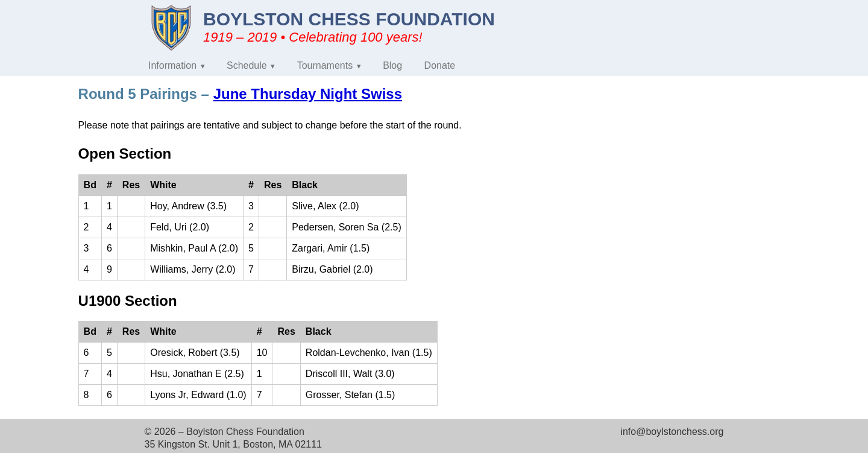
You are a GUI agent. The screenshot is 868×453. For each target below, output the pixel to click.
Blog (392, 65)
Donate (440, 65)
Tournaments (325, 65)
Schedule (247, 65)
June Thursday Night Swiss (308, 94)
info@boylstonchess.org (672, 432)
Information (172, 65)
